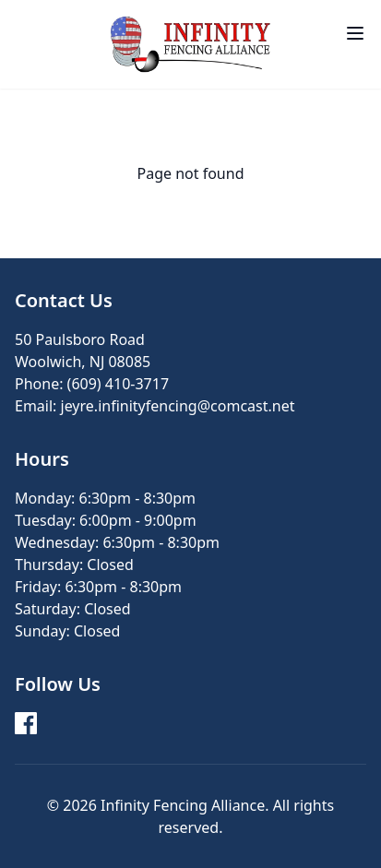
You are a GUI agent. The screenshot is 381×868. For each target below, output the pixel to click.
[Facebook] (26, 723)
